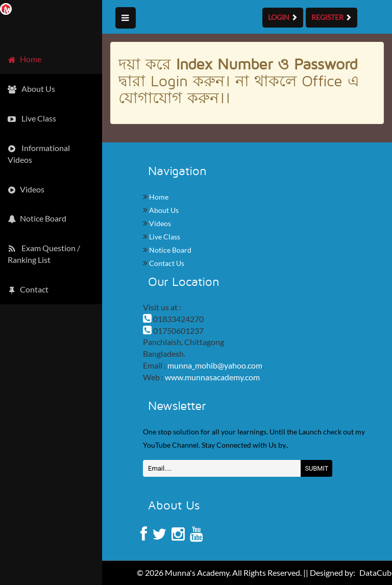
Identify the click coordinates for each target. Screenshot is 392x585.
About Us (163, 210)
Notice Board (169, 250)
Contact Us (166, 263)
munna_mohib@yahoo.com (215, 365)
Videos (159, 223)
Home (158, 197)
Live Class (164, 237)
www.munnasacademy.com (212, 377)
